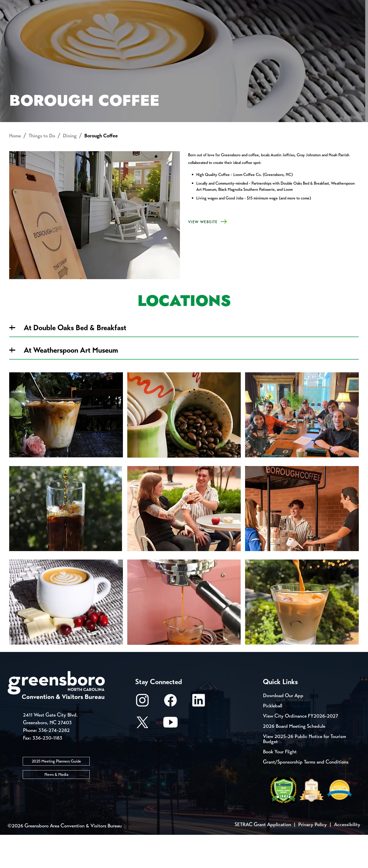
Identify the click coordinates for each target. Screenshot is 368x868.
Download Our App (283, 729)
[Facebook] (170, 736)
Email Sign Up (135, 5)
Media (171, 5)
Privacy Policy (313, 858)
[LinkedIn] (199, 736)
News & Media (56, 808)
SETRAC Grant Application (263, 858)
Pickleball (273, 739)
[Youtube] (170, 758)
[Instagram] (142, 736)
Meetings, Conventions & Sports (291, 22)
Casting (201, 5)
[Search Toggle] (353, 22)
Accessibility (347, 858)
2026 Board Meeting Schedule (294, 759)
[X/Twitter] (142, 758)
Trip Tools (51, 5)
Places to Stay (70, 22)
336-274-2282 (54, 764)
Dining (70, 169)
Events (17, 5)
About (17, 22)
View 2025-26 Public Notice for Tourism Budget (304, 772)
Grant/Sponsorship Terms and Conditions (306, 795)
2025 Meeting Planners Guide (56, 795)
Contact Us (91, 5)
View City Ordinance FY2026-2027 (301, 749)
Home (15, 169)
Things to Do (206, 22)
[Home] (143, 22)
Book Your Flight (280, 785)
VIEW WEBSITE (203, 255)
